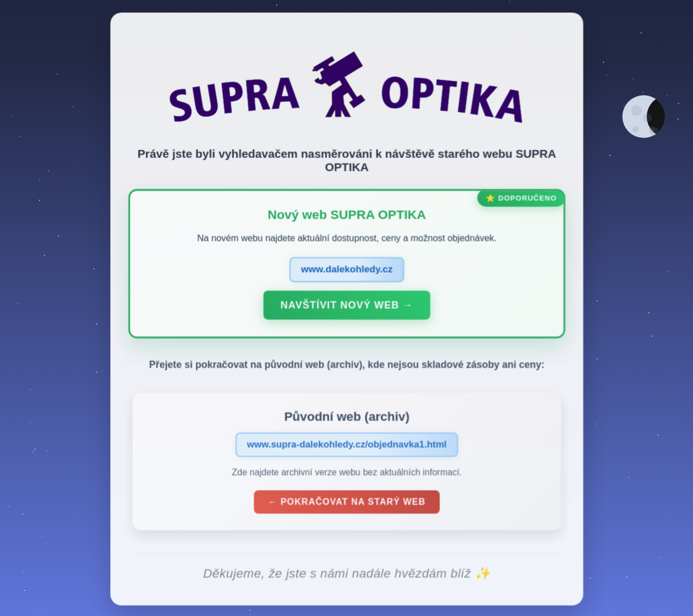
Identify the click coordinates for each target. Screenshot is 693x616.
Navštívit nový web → (346, 309)
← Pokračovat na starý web (347, 506)
